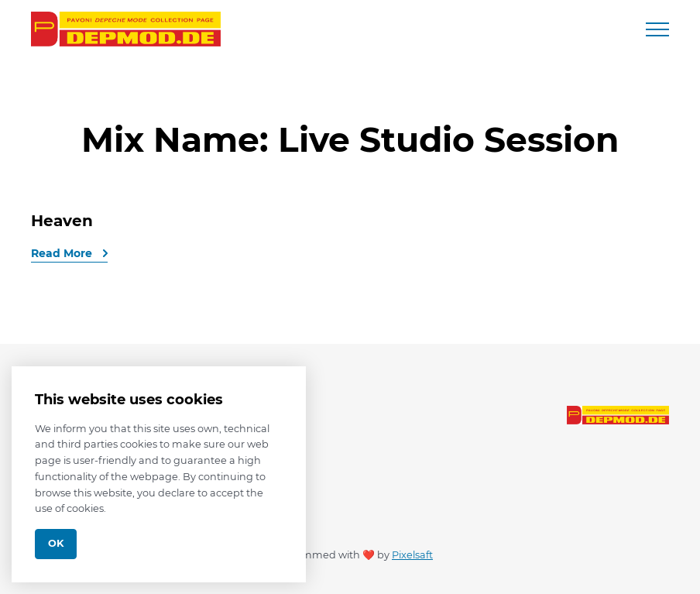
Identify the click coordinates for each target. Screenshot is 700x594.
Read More (63, 253)
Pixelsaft (412, 555)
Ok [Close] (56, 543)
